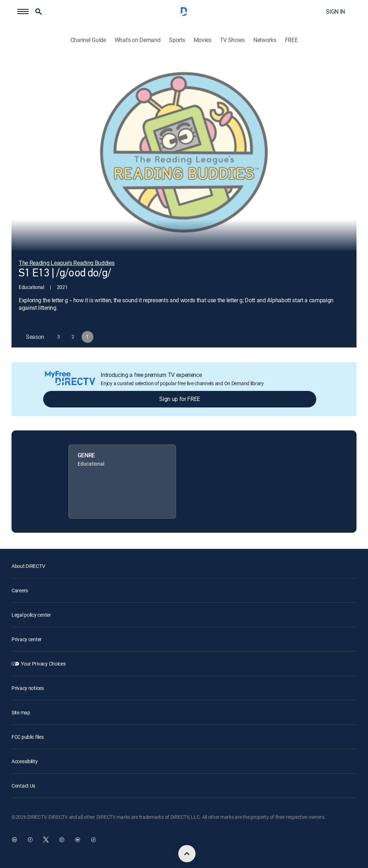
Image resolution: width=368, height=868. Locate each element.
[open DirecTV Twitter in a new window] (46, 840)
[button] (23, 11)
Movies (203, 40)
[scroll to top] (187, 854)
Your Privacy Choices (43, 664)
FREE (291, 40)
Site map (21, 712)
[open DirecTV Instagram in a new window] (62, 840)
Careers (20, 590)
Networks (265, 40)
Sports (177, 40)
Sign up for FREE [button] (180, 399)
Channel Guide (88, 40)
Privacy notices (28, 688)
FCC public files (28, 737)
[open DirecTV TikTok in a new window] (93, 840)
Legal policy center (31, 615)
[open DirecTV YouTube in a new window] (78, 840)
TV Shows (232, 40)
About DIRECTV (28, 566)
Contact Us (23, 786)
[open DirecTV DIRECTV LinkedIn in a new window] (14, 840)
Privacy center (27, 639)
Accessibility (24, 761)
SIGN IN (335, 11)
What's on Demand (138, 40)
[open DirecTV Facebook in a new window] (30, 840)
